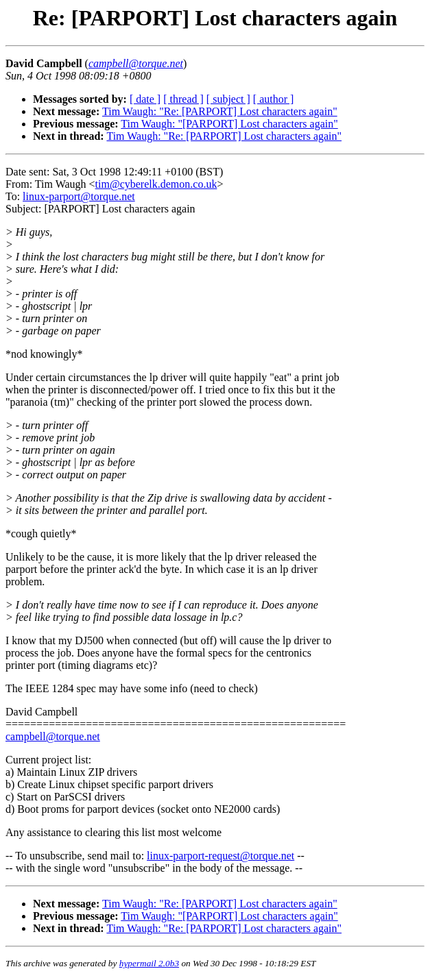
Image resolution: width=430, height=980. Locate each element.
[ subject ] (228, 99)
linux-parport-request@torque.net (220, 856)
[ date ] (145, 99)
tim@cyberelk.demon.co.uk (156, 184)
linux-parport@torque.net (79, 196)
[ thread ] (183, 99)
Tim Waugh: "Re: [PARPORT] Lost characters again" (220, 111)
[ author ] (274, 99)
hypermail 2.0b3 (149, 963)
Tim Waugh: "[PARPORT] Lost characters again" (229, 124)
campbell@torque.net (53, 736)
